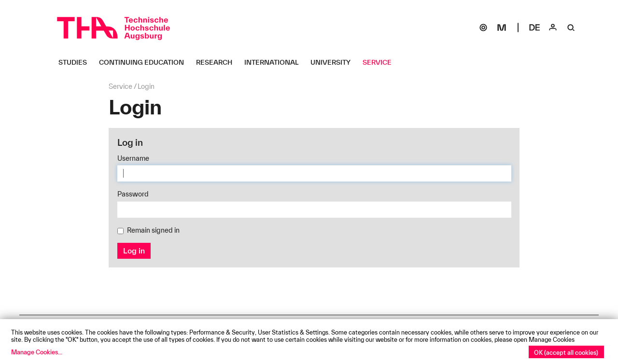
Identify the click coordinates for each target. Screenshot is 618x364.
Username (133, 158)
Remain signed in (148, 230)
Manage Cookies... (37, 352)
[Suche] (571, 28)
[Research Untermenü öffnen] (218, 62)
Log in (134, 251)
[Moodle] (502, 28)
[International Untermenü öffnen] (275, 62)
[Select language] (534, 28)
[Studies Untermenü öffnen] (76, 62)
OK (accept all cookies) (566, 352)
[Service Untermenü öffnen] (381, 62)
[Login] (553, 28)
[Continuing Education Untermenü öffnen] (145, 62)
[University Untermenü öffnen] (334, 62)
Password (133, 194)
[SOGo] (483, 28)
